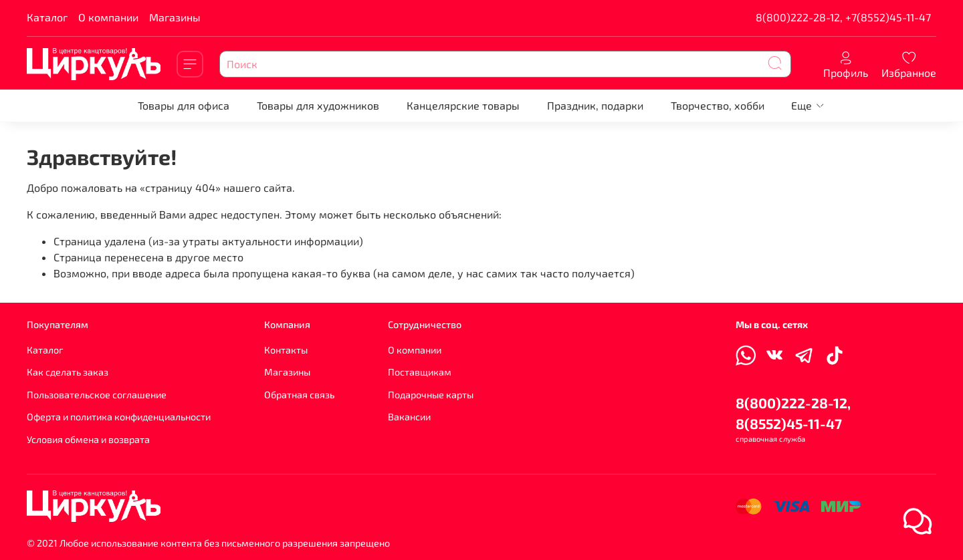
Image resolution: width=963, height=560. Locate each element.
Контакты (286, 350)
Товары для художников (318, 105)
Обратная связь (299, 395)
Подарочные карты (431, 395)
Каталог (47, 17)
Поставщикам (420, 372)
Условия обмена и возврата (88, 439)
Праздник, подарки (595, 105)
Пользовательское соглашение (97, 395)
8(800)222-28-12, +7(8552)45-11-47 (843, 17)
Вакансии (409, 417)
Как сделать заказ (68, 372)
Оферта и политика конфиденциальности (119, 417)
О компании (108, 17)
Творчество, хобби (718, 105)
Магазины (175, 17)
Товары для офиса (184, 105)
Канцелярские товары (463, 105)
